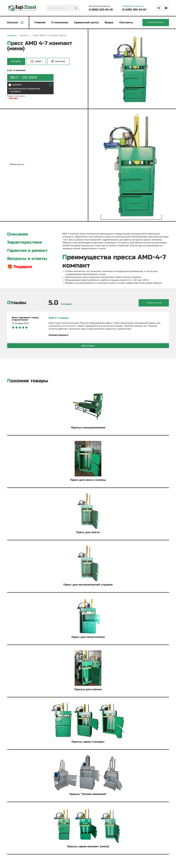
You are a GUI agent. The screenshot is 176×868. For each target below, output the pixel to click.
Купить (16, 62)
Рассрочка (59, 62)
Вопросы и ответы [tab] (28, 260)
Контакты (126, 23)
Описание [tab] (18, 235)
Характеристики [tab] (25, 243)
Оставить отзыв (156, 303)
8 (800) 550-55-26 (101, 10)
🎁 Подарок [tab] (20, 268)
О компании (60, 23)
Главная (40, 23)
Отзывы (17, 303)
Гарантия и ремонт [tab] (28, 251)
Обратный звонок (155, 23)
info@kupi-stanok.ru (133, 6)
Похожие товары (28, 381)
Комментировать (58, 335)
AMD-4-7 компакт (59, 318)
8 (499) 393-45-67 (134, 10)
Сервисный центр (87, 23)
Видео (109, 23)
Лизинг (37, 62)
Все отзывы (88, 346)
